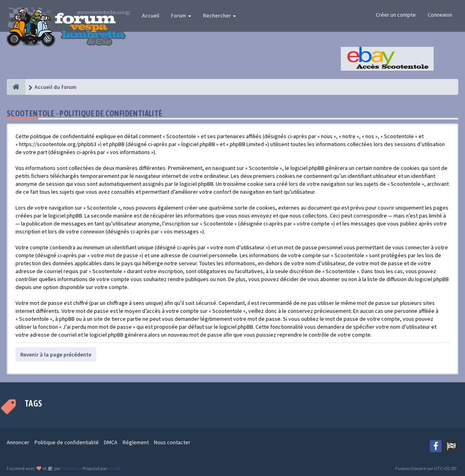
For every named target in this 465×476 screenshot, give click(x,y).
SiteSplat (70, 468)
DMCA (111, 442)
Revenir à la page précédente (56, 355)
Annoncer (18, 442)
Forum (181, 15)
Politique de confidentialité (67, 442)
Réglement (136, 442)
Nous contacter (172, 442)
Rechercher (220, 15)
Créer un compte (396, 15)
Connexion (440, 15)
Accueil (151, 15)
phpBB (114, 468)
